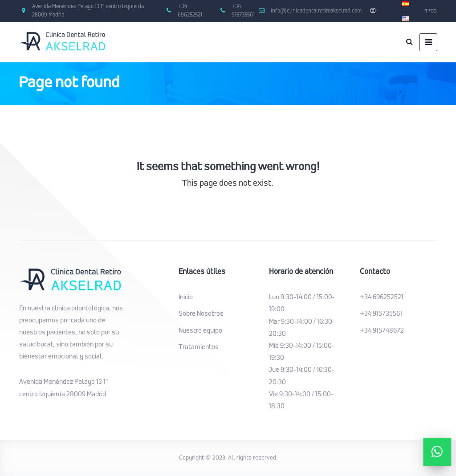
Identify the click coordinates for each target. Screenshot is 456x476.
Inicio (186, 297)
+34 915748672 (382, 331)
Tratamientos (199, 347)
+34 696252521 (382, 297)
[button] (438, 452)
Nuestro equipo (200, 331)
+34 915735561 (381, 314)
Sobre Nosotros (201, 314)
